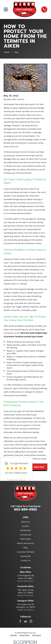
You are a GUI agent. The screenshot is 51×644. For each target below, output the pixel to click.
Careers (25, 526)
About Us (25, 522)
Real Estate (25, 539)
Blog (25, 547)
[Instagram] (31, 621)
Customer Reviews (25, 552)
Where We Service (25, 543)
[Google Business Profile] (25, 621)
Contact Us (25, 560)
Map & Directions (25, 581)
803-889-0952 (25, 509)
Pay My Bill (25, 556)
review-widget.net (20, 480)
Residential (25, 530)
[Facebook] (20, 621)
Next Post (39, 467)
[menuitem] (13, 635)
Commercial (25, 535)
